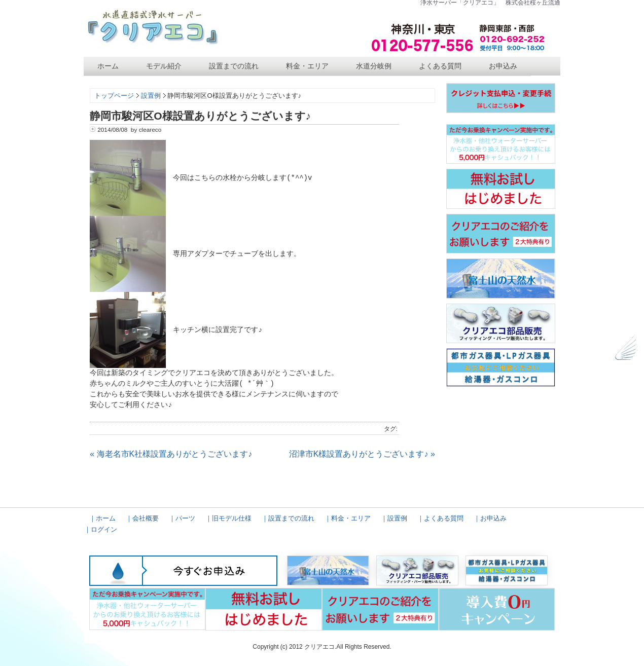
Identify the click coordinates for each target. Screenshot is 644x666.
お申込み (503, 66)
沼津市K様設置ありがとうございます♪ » (362, 454)
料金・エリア (307, 66)
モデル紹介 (164, 66)
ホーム (108, 66)
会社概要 (146, 518)
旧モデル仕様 (232, 518)
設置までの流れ (234, 66)
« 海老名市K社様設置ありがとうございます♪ (171, 454)
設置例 (151, 96)
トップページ (114, 96)
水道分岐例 (374, 66)
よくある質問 (440, 66)
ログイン (104, 529)
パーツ (185, 518)
